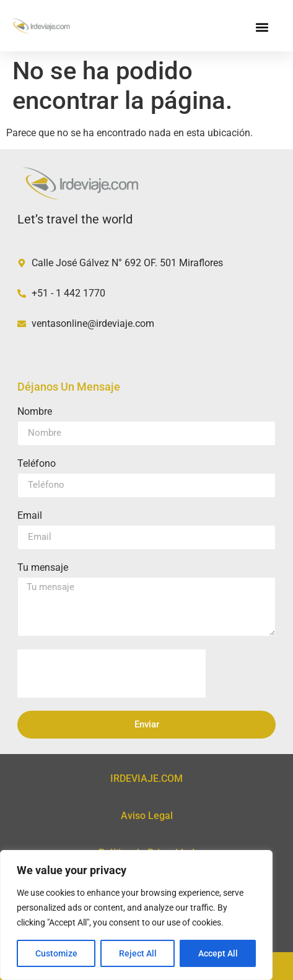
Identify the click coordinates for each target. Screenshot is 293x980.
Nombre (35, 412)
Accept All (218, 953)
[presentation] (112, 674)
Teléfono (37, 464)
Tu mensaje (43, 568)
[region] (136, 915)
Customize (56, 953)
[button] (262, 28)
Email (30, 516)
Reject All (138, 953)
